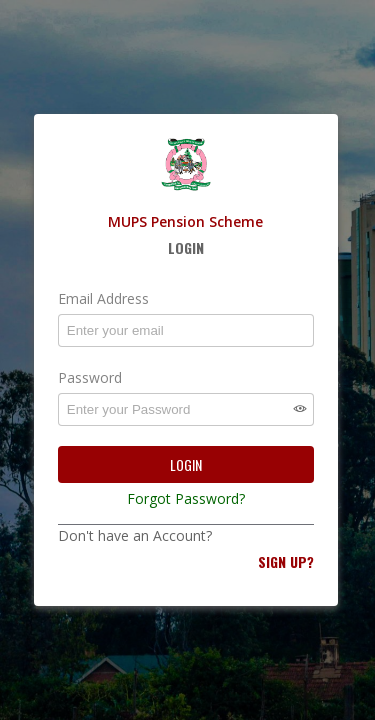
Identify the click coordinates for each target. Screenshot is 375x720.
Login (186, 464)
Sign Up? (286, 561)
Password (90, 377)
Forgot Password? (186, 498)
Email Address (103, 298)
